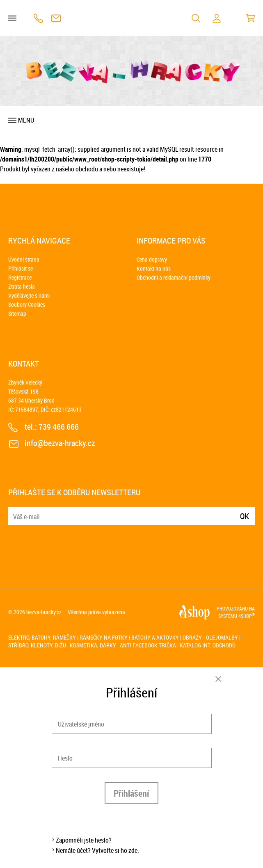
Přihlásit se (21, 268)
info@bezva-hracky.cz (56, 18)
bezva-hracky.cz (44, 612)
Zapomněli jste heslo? (84, 840)
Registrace (20, 277)
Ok (245, 516)
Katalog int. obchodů (208, 645)
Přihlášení (131, 793)
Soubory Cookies (27, 304)
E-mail (15, 511)
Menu (26, 120)
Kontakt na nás (154, 268)
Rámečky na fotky (104, 637)
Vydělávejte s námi (29, 295)
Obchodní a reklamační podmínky (174, 277)
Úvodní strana (24, 259)
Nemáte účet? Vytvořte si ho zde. (97, 850)
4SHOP (247, 616)
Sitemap (17, 313)
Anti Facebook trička (148, 645)
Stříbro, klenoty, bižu (37, 645)
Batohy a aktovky (155, 637)
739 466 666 (38, 18)
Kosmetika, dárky (93, 645)
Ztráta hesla (22, 286)
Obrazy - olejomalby (210, 637)
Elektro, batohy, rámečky (42, 637)
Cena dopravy (152, 259)
